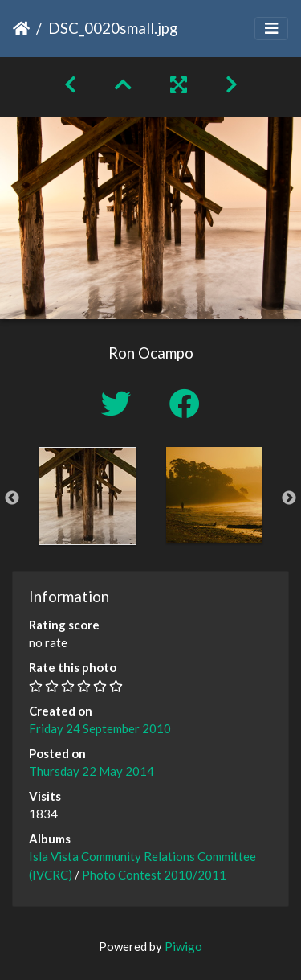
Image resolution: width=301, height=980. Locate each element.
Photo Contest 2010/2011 (154, 875)
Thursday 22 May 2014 (92, 771)
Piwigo (183, 946)
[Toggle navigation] (271, 29)
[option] (87, 496)
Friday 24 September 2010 (100, 728)
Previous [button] (12, 498)
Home (21, 28)
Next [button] (289, 498)
